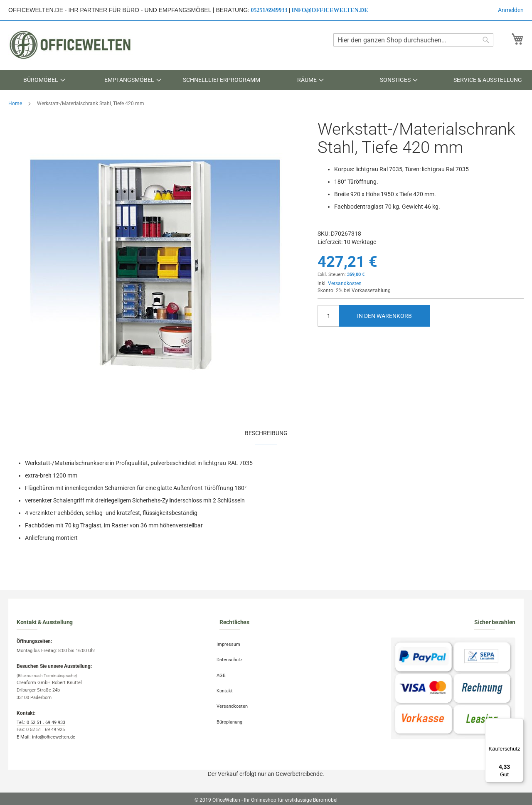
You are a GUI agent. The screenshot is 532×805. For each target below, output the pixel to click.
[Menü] (519, 723)
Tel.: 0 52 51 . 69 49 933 (41, 723)
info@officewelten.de (330, 10)
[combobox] (413, 40)
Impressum (231, 643)
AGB (224, 668)
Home (15, 103)
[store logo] (71, 45)
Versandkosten (345, 283)
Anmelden (511, 10)
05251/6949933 (269, 10)
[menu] (266, 80)
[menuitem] (44, 80)
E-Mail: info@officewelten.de (46, 737)
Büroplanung (232, 707)
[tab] (266, 433)
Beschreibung (266, 433)
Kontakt (228, 681)
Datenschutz (232, 656)
